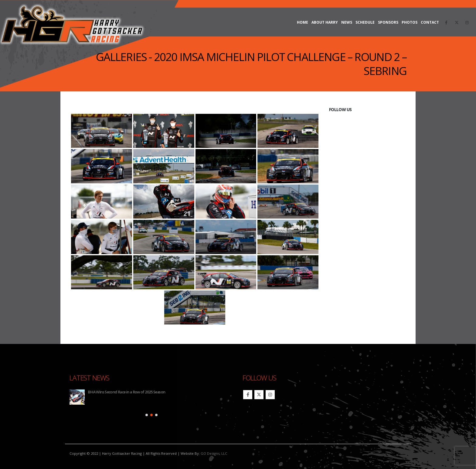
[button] (147, 415)
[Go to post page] (77, 397)
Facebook (248, 395)
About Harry (325, 22)
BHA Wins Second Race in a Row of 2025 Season (126, 392)
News (347, 22)
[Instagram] (467, 22)
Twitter (259, 395)
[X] (457, 22)
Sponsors (388, 22)
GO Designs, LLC (214, 453)
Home (303, 22)
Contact (430, 22)
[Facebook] (446, 22)
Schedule (365, 22)
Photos (410, 22)
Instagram (270, 395)
